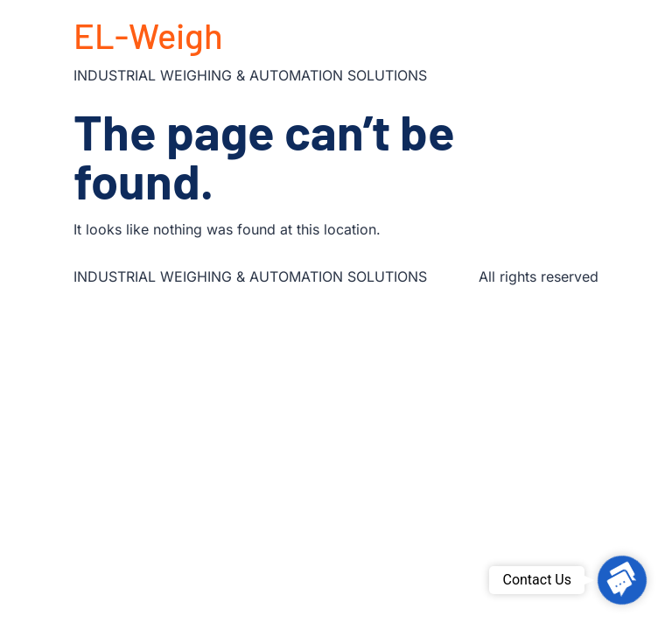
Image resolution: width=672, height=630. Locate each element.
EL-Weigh (148, 35)
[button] (622, 580)
